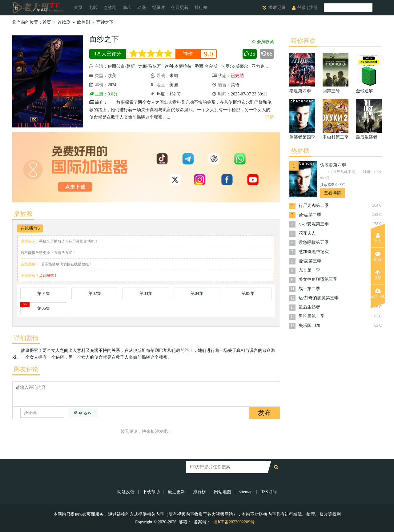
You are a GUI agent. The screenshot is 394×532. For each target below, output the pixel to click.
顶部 (378, 275)
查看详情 (332, 193)
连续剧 (110, 8)
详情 (270, 117)
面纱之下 (105, 22)
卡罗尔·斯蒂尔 (235, 66)
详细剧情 (26, 338)
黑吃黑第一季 (312, 316)
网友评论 (26, 369)
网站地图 (223, 492)
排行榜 (201, 8)
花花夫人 (307, 233)
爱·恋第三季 (310, 261)
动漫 (142, 8)
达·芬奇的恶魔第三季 (319, 298)
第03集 (146, 294)
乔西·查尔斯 (206, 66)
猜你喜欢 (303, 41)
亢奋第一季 (309, 270)
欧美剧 (83, 22)
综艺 (127, 8)
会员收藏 (263, 42)
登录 (302, 8)
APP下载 (378, 293)
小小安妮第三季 (314, 224)
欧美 (112, 76)
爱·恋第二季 (310, 215)
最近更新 (176, 492)
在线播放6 (30, 228)
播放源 (23, 214)
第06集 (44, 308)
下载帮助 (151, 492)
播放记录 (277, 8)
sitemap (246, 492)
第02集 (95, 294)
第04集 (197, 294)
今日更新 (180, 8)
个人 (378, 238)
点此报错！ (48, 276)
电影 (93, 8)
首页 (78, 8)
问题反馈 (127, 492)
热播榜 (300, 151)
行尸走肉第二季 (314, 206)
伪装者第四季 (333, 165)
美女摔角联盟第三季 (318, 279)
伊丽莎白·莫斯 (121, 66)
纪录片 (159, 8)
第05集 (248, 294)
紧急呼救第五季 (314, 242)
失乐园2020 (309, 326)
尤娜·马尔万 (150, 66)
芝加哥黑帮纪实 (314, 252)
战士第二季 (309, 289)
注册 (313, 8)
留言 (378, 256)
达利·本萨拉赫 (178, 66)
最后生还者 (309, 307)
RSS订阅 (269, 492)
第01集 (44, 294)
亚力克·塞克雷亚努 (269, 66)
